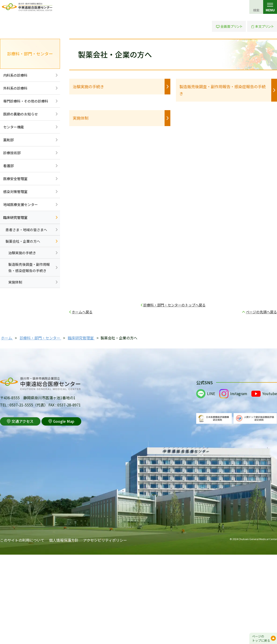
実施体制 (81, 118)
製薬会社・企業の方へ (23, 241)
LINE (211, 393)
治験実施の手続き (88, 86)
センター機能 (14, 127)
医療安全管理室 (15, 179)
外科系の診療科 (15, 88)
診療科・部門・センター (30, 54)
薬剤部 (8, 140)
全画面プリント (229, 26)
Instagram (239, 393)
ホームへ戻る (82, 312)
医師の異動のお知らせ (21, 114)
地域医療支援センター (21, 204)
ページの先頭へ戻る (261, 312)
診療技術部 (12, 153)
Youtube (270, 393)
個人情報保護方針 (64, 540)
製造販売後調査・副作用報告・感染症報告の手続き (223, 90)
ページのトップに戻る (261, 638)
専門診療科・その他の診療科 (26, 101)
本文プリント (262, 26)
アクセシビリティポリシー (105, 540)
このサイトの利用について (22, 540)
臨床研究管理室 (15, 217)
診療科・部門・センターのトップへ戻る (175, 305)
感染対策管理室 (15, 192)
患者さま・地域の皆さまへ (26, 230)
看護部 (8, 166)
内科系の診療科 (15, 75)
